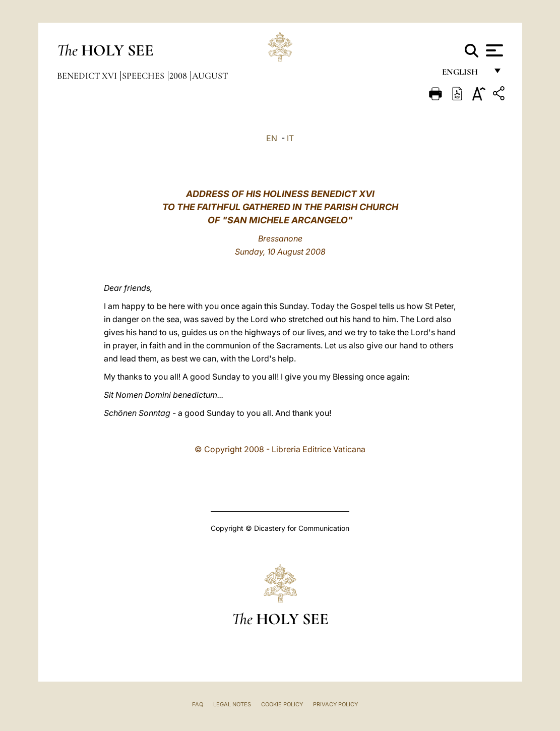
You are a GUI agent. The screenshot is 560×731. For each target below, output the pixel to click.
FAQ (198, 704)
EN (272, 138)
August (210, 76)
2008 (179, 76)
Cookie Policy (282, 704)
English (464, 74)
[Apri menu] (493, 50)
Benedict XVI (88, 76)
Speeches (144, 76)
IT (290, 138)
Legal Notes (232, 704)
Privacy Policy (335, 704)
